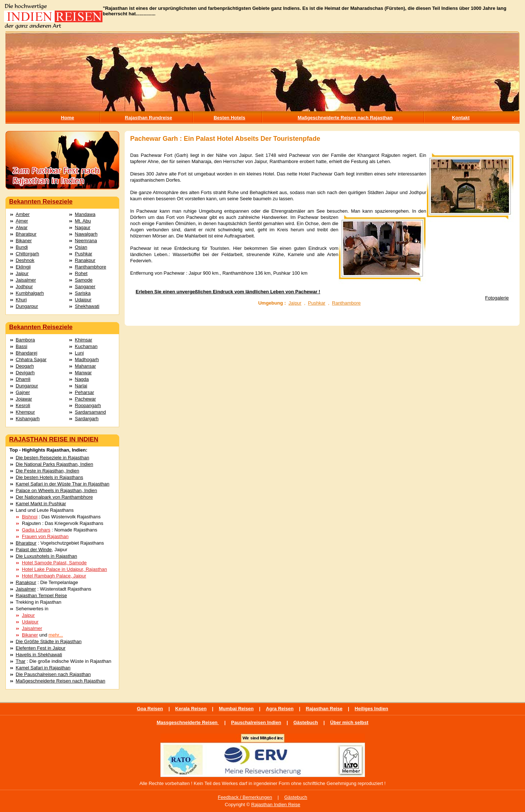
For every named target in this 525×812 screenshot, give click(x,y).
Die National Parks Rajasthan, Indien (54, 464)
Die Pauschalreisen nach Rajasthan (53, 674)
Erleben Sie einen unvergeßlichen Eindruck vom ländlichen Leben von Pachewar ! (228, 292)
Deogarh (25, 366)
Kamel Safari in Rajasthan (43, 668)
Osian (81, 247)
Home (67, 118)
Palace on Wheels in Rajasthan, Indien (56, 490)
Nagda (82, 379)
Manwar (83, 373)
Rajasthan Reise (324, 709)
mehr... (56, 635)
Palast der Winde (34, 550)
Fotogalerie (497, 298)
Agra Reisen (280, 709)
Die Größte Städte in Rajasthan (49, 641)
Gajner (23, 392)
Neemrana (86, 241)
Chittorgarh (27, 254)
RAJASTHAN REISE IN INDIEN (54, 439)
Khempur (25, 412)
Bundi (22, 247)
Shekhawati (87, 306)
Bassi (22, 346)
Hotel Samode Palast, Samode (54, 563)
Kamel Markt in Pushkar (41, 504)
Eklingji (23, 267)
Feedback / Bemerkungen (245, 797)
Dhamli (23, 379)
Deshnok (25, 260)
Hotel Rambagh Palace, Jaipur (54, 576)
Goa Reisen (150, 709)
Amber (23, 214)
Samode (83, 280)
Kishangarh (28, 419)
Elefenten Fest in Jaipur (41, 648)
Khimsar (83, 340)
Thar (21, 661)
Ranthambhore (90, 267)
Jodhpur (24, 287)
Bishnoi (30, 517)
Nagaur (83, 227)
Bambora (25, 340)
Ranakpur (85, 260)
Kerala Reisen (191, 709)
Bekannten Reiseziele (41, 202)
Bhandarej (26, 353)
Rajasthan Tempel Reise (41, 596)
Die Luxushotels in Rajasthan (46, 556)
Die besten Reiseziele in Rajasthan (52, 458)
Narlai (81, 386)
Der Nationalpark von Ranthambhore (54, 497)
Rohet (81, 273)
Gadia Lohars (36, 530)
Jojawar (24, 399)
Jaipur (22, 273)
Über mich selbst (349, 722)
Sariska (83, 293)
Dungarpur (27, 306)
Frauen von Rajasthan (45, 536)
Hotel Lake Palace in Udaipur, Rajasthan (64, 569)
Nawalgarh (86, 234)
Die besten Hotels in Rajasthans (49, 477)
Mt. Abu (83, 221)
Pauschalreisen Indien (256, 722)
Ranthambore (347, 303)
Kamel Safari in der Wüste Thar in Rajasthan (63, 484)
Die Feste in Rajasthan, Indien (47, 471)
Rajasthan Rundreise (149, 118)
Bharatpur (26, 234)
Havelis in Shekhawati (39, 655)
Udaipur (83, 300)
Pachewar (85, 399)
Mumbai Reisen (236, 709)
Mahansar (85, 366)
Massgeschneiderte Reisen (188, 722)
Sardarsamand (90, 412)
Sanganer (85, 287)
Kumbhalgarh (30, 293)
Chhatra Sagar (31, 359)
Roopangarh (88, 405)
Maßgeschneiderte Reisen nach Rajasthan (345, 118)
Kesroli (23, 405)
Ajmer (22, 221)
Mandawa (85, 214)
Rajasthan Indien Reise (276, 805)
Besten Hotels (230, 118)
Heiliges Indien (372, 709)
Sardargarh (87, 419)
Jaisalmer (26, 280)
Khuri (21, 300)
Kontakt (461, 118)
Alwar (22, 227)
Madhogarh (87, 359)
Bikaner (24, 241)
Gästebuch (306, 722)
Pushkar (83, 254)
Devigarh (25, 373)
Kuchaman (86, 346)
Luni (79, 353)
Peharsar (84, 392)
